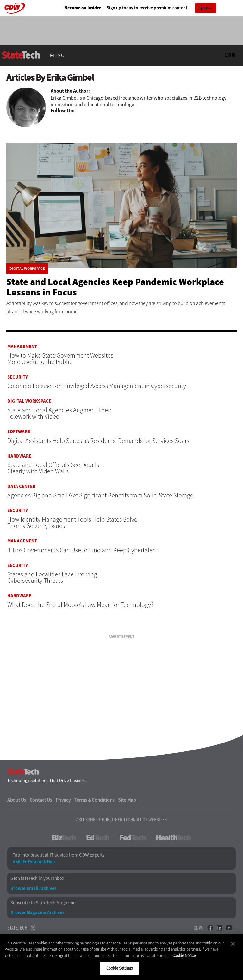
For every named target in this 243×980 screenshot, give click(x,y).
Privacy (63, 800)
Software (19, 432)
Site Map (127, 800)
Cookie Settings (119, 968)
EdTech (98, 838)
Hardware (19, 456)
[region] (121, 957)
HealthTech (174, 838)
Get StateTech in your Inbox (37, 878)
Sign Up (204, 8)
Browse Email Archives (33, 889)
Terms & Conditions (95, 800)
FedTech (133, 838)
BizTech (64, 838)
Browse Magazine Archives (37, 913)
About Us (17, 800)
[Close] (233, 944)
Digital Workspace (27, 269)
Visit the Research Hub (34, 862)
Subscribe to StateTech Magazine (43, 903)
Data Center (21, 487)
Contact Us (41, 800)
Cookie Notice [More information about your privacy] (184, 955)
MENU (57, 55)
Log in (230, 55)
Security (18, 377)
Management (22, 347)
